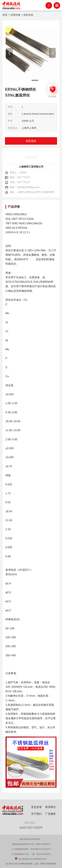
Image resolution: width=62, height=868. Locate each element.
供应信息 (28, 15)
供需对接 (15, 15)
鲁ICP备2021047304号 (30, 839)
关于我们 (36, 814)
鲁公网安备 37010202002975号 (33, 859)
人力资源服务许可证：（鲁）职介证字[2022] (30, 854)
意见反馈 (36, 807)
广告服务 (51, 814)
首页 (5, 15)
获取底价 (31, 141)
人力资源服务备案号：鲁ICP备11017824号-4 (31, 849)
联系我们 (51, 807)
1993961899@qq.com (28, 187)
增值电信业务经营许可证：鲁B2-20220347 (31, 844)
